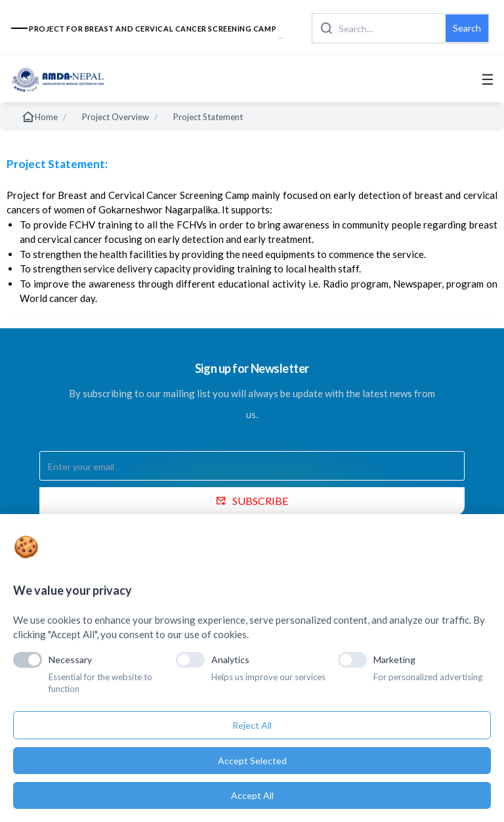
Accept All (252, 795)
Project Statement (208, 117)
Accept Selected (252, 761)
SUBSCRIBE (252, 501)
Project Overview (115, 117)
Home (39, 117)
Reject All (252, 725)
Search (467, 28)
